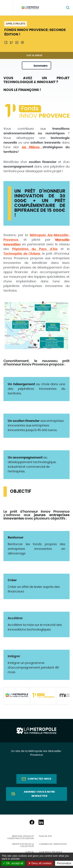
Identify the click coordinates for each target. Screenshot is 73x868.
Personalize (64, 863)
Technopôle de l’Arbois (22, 254)
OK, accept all (13, 863)
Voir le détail (34, 55)
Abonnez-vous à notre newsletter (39, 794)
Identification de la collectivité (23, 845)
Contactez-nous (39, 779)
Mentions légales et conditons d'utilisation (21, 837)
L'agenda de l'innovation (53, 844)
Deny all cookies (40, 863)
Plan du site (46, 836)
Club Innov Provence (51, 852)
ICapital (30, 852)
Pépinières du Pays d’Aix (35, 249)
